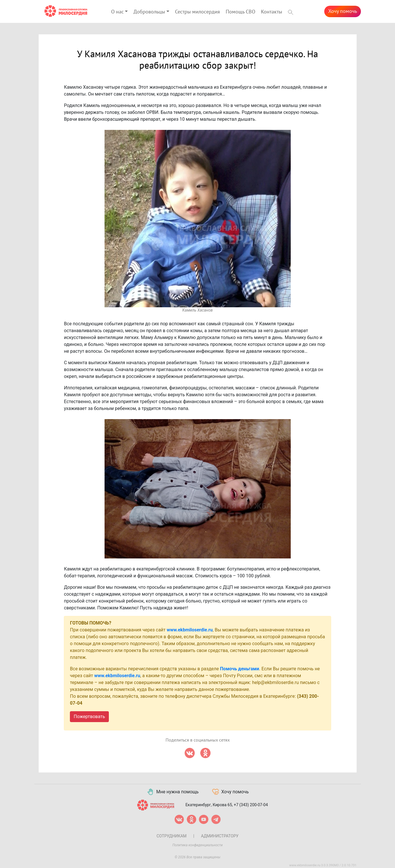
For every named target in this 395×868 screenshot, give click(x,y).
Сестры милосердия (197, 12)
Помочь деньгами (240, 669)
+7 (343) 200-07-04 (251, 805)
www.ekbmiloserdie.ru (190, 630)
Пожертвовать (89, 717)
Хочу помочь (343, 11)
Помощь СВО (240, 12)
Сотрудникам (171, 836)
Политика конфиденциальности (198, 845)
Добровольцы (149, 12)
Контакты (272, 12)
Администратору (220, 836)
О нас (117, 12)
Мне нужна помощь (173, 792)
